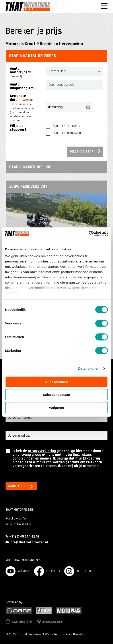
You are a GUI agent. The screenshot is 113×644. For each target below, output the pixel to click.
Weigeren (56, 407)
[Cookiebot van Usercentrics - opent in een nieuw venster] (89, 234)
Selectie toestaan (57, 395)
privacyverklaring (42, 451)
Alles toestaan (56, 382)
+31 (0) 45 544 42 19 (22, 537)
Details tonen (89, 368)
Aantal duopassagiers (22, 86)
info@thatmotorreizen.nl (27, 542)
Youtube (18, 571)
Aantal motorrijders (20, 73)
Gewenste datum (22, 108)
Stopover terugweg (67, 133)
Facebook (47, 571)
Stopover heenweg (66, 126)
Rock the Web (75, 634)
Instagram (78, 571)
